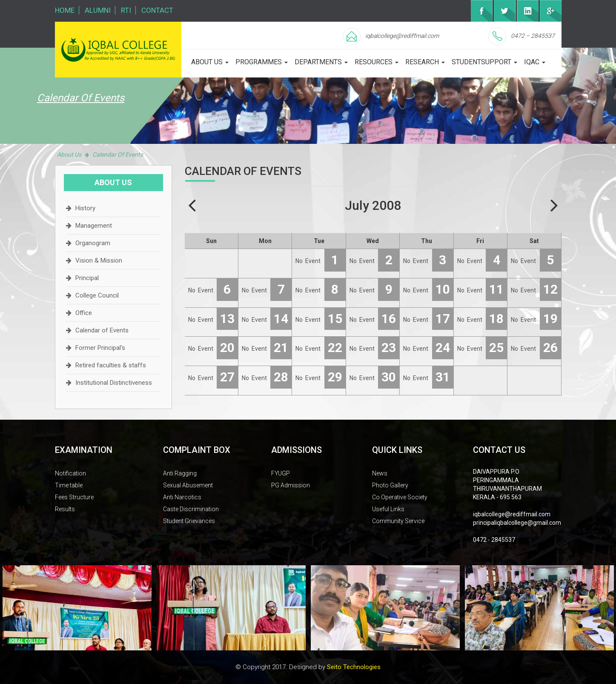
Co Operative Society (400, 497)
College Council (97, 295)
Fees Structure (74, 497)
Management (94, 226)
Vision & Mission (99, 260)
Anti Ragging (180, 473)
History (85, 208)
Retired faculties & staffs (111, 365)
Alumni (98, 10)
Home (65, 10)
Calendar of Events (102, 330)
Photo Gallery (390, 485)
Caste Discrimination (191, 509)
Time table (69, 485)
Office (84, 313)
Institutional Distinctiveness (114, 383)
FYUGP (281, 473)
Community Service (398, 521)
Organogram (93, 243)
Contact (157, 10)
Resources (377, 62)
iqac (535, 62)
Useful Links (388, 509)
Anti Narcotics (182, 497)
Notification (70, 473)
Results (65, 509)
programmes (262, 62)
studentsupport (484, 62)
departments (321, 62)
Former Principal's (100, 348)
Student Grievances (189, 521)
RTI (126, 10)
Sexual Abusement (188, 485)
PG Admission (291, 485)
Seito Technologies (354, 667)
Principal (87, 278)
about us (210, 62)
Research (425, 62)
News (380, 473)
